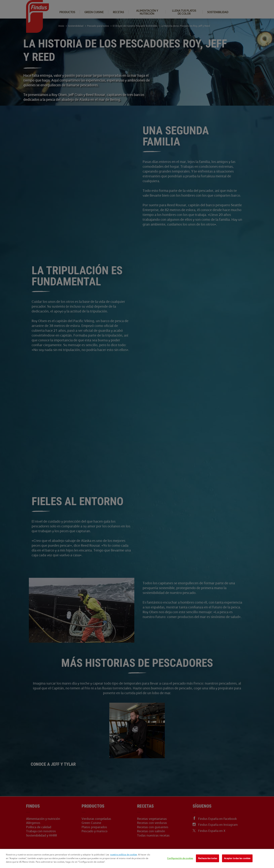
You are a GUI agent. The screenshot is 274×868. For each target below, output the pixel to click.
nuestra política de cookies (123, 855)
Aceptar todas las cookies (237, 858)
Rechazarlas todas (208, 858)
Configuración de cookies (180, 858)
